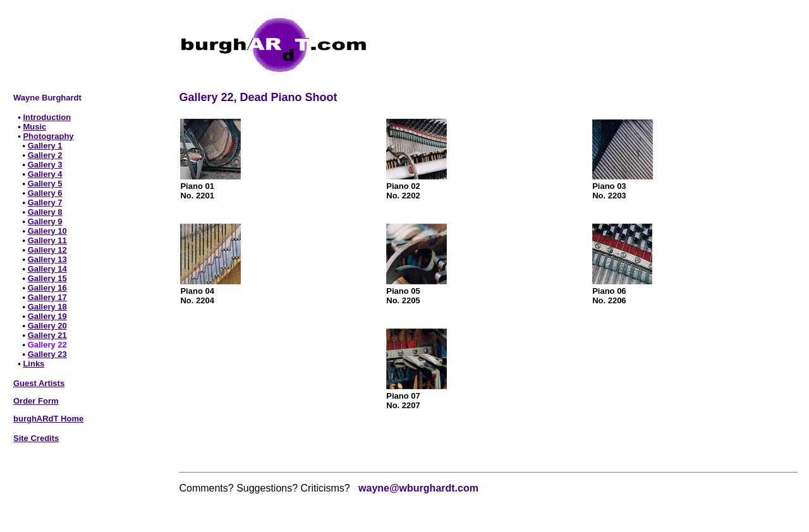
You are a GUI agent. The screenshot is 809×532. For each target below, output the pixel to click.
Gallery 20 (47, 326)
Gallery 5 (45, 184)
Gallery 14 (47, 269)
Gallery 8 (45, 212)
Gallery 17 (47, 297)
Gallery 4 (45, 174)
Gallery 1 (45, 146)
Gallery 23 (47, 354)
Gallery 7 (45, 203)
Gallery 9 (45, 221)
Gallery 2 (45, 155)
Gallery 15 (47, 278)
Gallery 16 (47, 288)
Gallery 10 (47, 231)
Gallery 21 (47, 335)
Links (33, 364)
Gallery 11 (47, 240)
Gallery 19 (47, 316)
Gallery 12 (47, 250)
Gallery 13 (47, 259)
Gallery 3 (45, 165)
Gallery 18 (47, 307)
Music (34, 127)
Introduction (47, 117)
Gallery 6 (45, 193)
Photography (48, 136)
